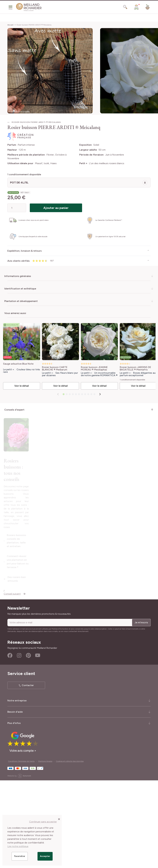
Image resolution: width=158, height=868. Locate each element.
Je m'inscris (141, 710)
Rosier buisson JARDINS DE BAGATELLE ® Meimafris (133, 368)
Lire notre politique (18, 846)
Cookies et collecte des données (70, 849)
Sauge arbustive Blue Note (18, 363)
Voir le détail (21, 387)
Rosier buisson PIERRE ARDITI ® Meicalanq (34, 25)
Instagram (19, 743)
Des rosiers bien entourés (23, 668)
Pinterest (28, 743)
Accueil (10, 25)
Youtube (38, 743)
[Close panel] (59, 819)
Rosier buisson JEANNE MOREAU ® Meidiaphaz (92, 368)
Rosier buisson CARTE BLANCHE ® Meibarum (54, 368)
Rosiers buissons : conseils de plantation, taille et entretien (42, 649)
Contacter (28, 773)
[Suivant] (100, 396)
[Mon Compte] (136, 7)
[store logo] (29, 7)
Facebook (10, 743)
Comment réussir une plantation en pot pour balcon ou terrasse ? (45, 658)
